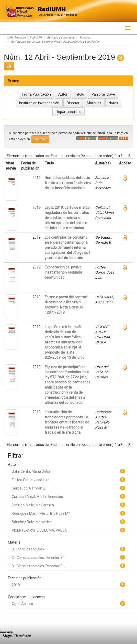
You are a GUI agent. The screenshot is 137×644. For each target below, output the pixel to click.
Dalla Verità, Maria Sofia (31, 471)
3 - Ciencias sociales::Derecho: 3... (38, 566)
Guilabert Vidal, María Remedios (37, 497)
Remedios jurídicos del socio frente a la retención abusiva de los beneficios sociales (68, 183)
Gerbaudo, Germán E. (29, 488)
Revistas (85, 38)
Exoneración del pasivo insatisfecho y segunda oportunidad (63, 272)
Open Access (22, 604)
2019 (16, 585)
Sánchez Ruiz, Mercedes (32, 522)
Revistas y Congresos (61, 38)
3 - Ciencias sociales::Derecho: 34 (38, 558)
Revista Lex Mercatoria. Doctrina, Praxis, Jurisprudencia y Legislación (55, 42)
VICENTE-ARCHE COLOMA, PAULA (39, 530)
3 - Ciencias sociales (28, 549)
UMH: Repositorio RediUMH (24, 38)
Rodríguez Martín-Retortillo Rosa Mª (41, 513)
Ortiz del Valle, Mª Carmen (33, 505)
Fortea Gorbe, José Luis (31, 480)
